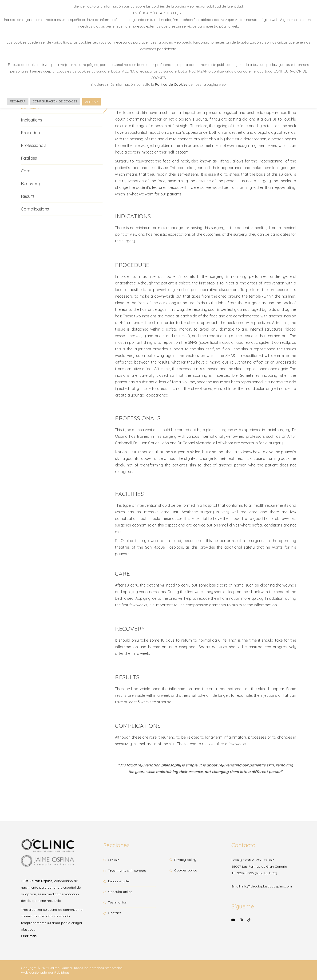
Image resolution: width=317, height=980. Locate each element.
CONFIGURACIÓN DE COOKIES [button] (55, 101)
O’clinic (114, 860)
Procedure (31, 133)
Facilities (29, 158)
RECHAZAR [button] (18, 101)
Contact (115, 913)
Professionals (34, 145)
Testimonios (117, 902)
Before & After (119, 881)
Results (28, 196)
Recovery (30, 184)
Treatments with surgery (127, 871)
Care (26, 171)
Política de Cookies (171, 84)
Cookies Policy (186, 870)
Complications (35, 209)
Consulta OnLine (120, 892)
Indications (32, 120)
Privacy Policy (185, 860)
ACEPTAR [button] (91, 102)
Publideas (62, 972)
